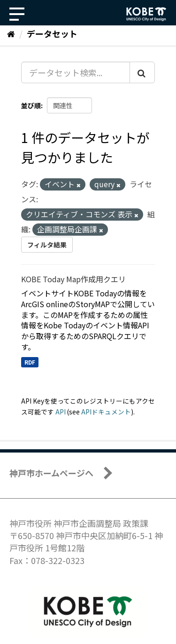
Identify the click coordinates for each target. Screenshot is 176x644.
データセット (52, 33)
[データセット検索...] (76, 72)
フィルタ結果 (47, 245)
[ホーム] (11, 33)
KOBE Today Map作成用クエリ (73, 279)
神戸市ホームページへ (51, 473)
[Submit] (142, 72)
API (61, 412)
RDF (30, 362)
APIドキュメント (106, 412)
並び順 (31, 105)
